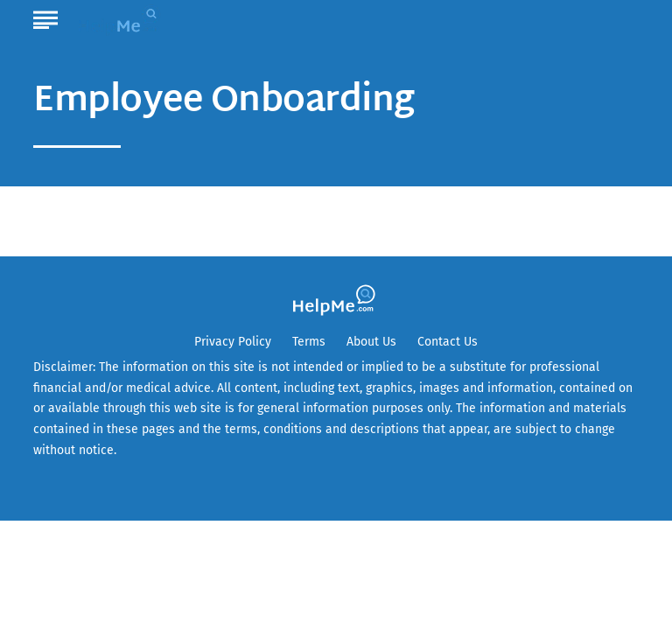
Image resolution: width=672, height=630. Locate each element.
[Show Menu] (45, 17)
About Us (371, 342)
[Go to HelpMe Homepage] (122, 19)
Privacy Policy (233, 342)
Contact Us (448, 342)
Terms (309, 342)
